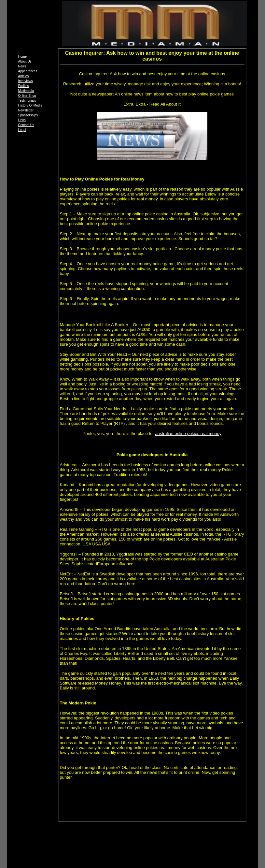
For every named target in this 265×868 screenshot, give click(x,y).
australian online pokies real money (188, 434)
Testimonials (27, 101)
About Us (25, 61)
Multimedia (26, 91)
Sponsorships (28, 115)
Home (23, 57)
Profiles (24, 86)
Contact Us (26, 125)
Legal (22, 130)
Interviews (26, 81)
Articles (24, 76)
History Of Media (30, 105)
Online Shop (27, 96)
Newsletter (26, 110)
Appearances (28, 71)
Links (22, 120)
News (22, 66)
